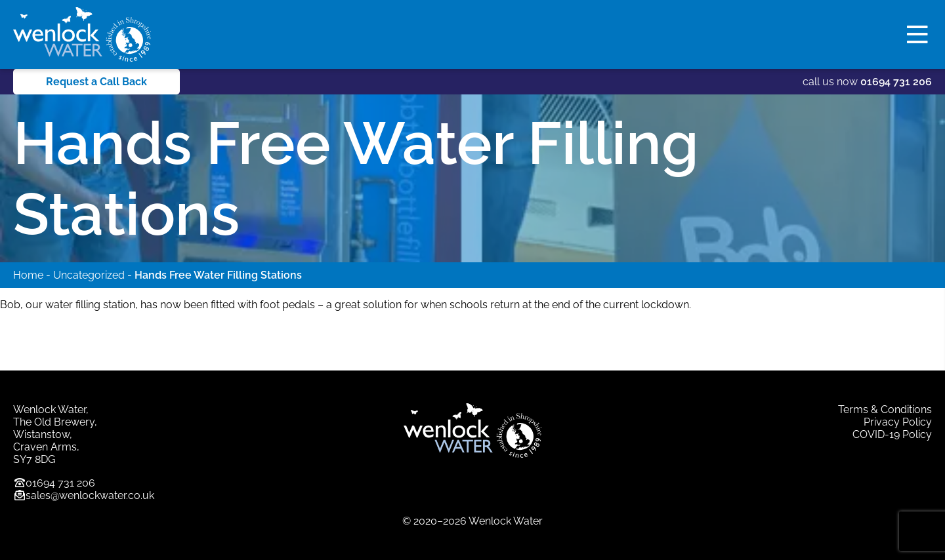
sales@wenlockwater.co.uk (90, 495)
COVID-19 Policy (892, 434)
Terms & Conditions (885, 410)
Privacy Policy (898, 422)
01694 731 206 (896, 82)
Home (28, 275)
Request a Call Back (96, 82)
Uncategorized (89, 275)
